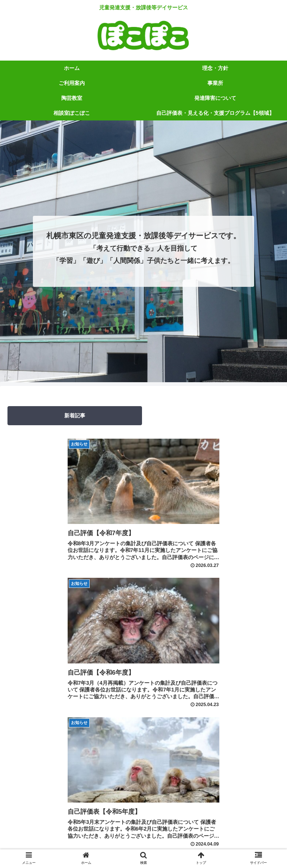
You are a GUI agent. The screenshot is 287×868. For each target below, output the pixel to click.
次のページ (144, 710)
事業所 (52, 833)
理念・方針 (143, 822)
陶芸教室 (143, 833)
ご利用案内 (235, 822)
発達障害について (235, 833)
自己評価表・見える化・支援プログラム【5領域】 (212, 844)
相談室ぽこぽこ (75, 844)
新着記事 (75, 415)
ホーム (52, 822)
